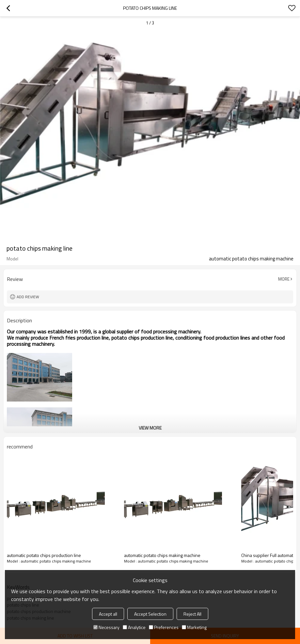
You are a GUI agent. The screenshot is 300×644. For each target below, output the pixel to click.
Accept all (108, 614)
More (284, 279)
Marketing (194, 627)
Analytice (134, 627)
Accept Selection (150, 614)
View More (150, 428)
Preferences (164, 627)
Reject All (192, 614)
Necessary (106, 627)
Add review (28, 297)
